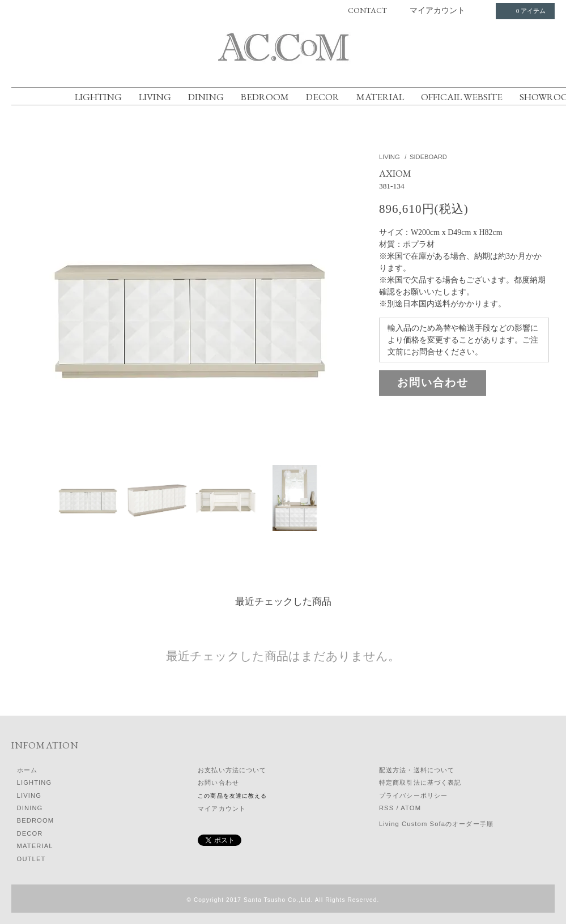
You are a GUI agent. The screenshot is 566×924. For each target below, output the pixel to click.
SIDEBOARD (428, 157)
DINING (206, 97)
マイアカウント (437, 10)
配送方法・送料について (417, 770)
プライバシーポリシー (413, 795)
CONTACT (367, 10)
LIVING (155, 97)
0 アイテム (524, 11)
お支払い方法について (232, 770)
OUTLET (31, 859)
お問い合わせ (433, 382)
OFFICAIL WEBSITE (462, 97)
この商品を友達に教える (232, 796)
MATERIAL (380, 97)
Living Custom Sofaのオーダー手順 (436, 824)
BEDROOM (265, 97)
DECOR (323, 97)
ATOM (411, 808)
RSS (386, 808)
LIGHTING (98, 97)
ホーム (27, 770)
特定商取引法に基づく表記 (420, 782)
